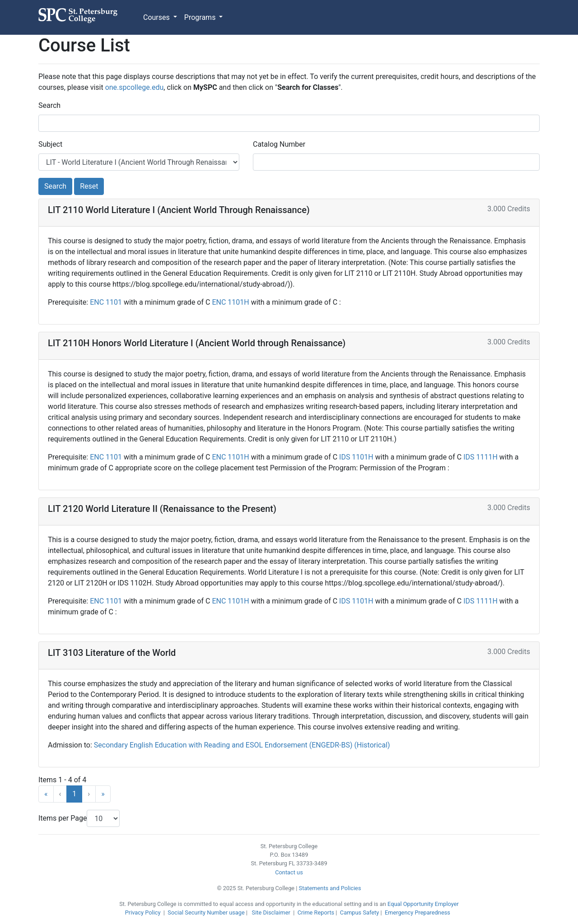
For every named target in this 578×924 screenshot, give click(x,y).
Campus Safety (359, 912)
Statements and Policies (330, 888)
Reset (89, 186)
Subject (50, 144)
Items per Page (63, 818)
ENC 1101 (107, 302)
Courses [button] (157, 17)
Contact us (289, 872)
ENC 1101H (231, 302)
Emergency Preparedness (417, 912)
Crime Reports (316, 912)
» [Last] (103, 794)
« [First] (46, 794)
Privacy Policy (143, 912)
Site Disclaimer (271, 912)
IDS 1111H (481, 457)
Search (49, 105)
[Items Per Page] (103, 818)
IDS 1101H (357, 457)
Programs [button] (201, 17)
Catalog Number (279, 144)
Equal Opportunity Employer (423, 904)
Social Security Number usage (206, 912)
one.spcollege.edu (135, 87)
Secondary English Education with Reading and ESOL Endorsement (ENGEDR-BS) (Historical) (242, 745)
